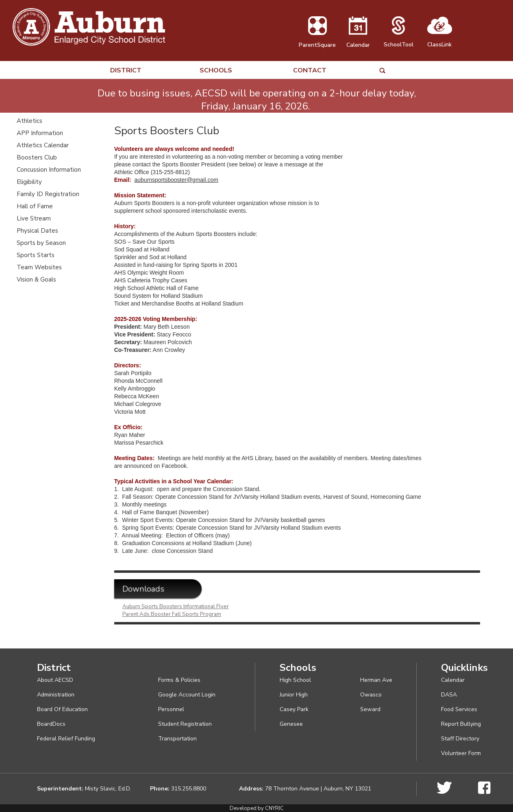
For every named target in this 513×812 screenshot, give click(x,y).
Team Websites (39, 267)
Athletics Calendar (43, 145)
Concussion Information (49, 170)
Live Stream (34, 218)
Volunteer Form (461, 753)
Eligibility (29, 182)
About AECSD (55, 680)
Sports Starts (36, 255)
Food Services (459, 709)
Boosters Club (37, 157)
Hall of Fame (35, 206)
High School (295, 680)
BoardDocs (51, 724)
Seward (370, 709)
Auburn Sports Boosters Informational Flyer (176, 607)
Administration (56, 695)
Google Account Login (187, 695)
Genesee (291, 724)
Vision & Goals (36, 279)
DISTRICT (126, 71)
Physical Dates (37, 231)
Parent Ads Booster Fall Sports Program (172, 614)
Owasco (371, 695)
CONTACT (310, 71)
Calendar (358, 41)
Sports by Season (41, 243)
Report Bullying (461, 724)
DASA (449, 695)
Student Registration (185, 724)
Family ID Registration (48, 194)
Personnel (171, 709)
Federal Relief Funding (66, 739)
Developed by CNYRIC (257, 808)
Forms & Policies (179, 680)
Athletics (29, 121)
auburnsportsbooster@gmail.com (176, 180)
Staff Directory (460, 739)
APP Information (40, 133)
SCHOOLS (216, 71)
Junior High (294, 695)
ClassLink (440, 41)
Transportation (177, 739)
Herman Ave (376, 680)
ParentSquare (317, 41)
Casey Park (294, 709)
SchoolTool (399, 41)
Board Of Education (62, 709)
